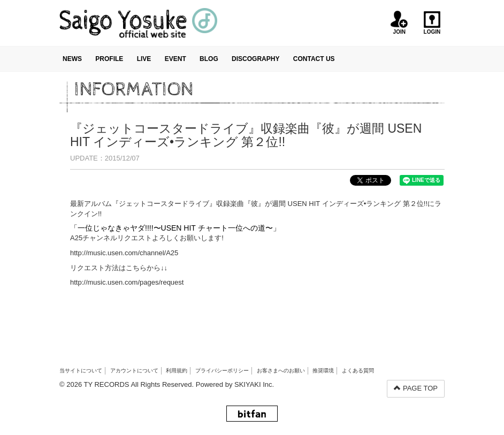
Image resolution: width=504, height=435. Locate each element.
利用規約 (177, 371)
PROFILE (109, 59)
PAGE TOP (416, 388)
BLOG (209, 59)
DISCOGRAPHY (255, 59)
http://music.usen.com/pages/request (127, 282)
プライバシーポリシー (222, 371)
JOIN (399, 23)
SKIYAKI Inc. (254, 384)
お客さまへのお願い (281, 371)
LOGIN (432, 23)
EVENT (175, 59)
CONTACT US (314, 59)
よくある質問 (358, 371)
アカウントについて (134, 371)
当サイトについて (81, 371)
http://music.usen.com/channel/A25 (124, 253)
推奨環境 (323, 371)
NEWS (72, 59)
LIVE (144, 59)
